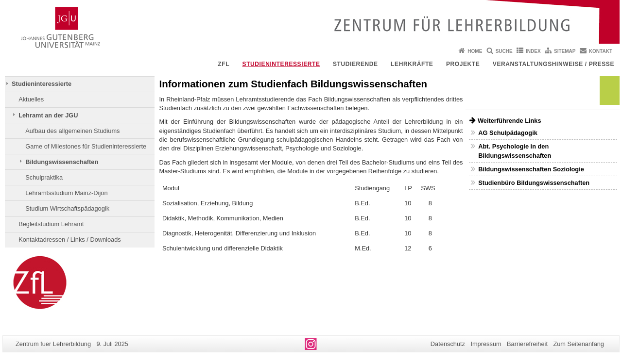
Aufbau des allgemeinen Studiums (72, 131)
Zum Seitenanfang (579, 344)
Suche (504, 51)
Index (533, 51)
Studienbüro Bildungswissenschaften (534, 183)
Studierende (355, 64)
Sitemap (565, 51)
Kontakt (601, 51)
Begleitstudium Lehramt (51, 224)
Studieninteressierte (281, 64)
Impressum (486, 344)
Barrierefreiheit (527, 344)
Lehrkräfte (412, 64)
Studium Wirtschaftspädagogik (67, 208)
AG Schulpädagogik (508, 133)
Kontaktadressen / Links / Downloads (70, 240)
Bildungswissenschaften (62, 162)
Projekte (463, 64)
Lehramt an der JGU (48, 115)
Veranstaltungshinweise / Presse (553, 64)
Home (475, 51)
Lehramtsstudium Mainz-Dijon (66, 193)
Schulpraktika (44, 177)
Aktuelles (31, 99)
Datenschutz (448, 344)
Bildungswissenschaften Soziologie (531, 169)
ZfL (224, 64)
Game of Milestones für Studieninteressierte (86, 146)
